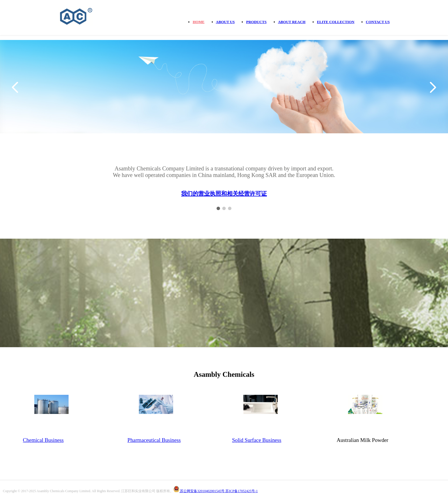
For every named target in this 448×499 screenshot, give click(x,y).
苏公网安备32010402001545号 (202, 491)
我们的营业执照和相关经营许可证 (224, 194)
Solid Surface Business (257, 440)
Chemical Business (43, 440)
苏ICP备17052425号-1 (241, 491)
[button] (15, 87)
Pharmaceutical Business (154, 440)
